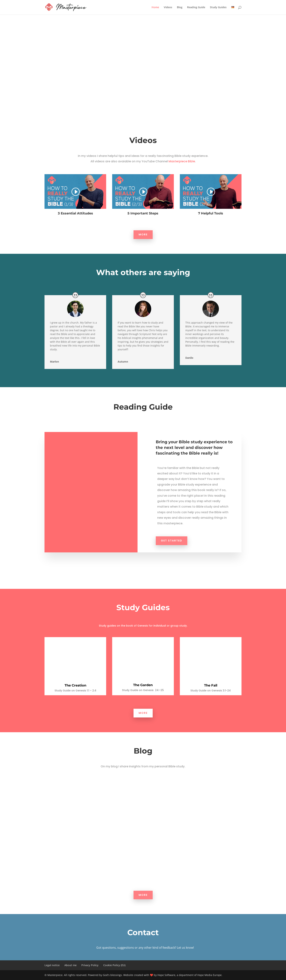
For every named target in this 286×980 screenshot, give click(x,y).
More (143, 234)
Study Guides (218, 7)
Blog (180, 7)
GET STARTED (172, 541)
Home (155, 7)
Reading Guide (196, 7)
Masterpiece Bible (182, 161)
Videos (168, 7)
